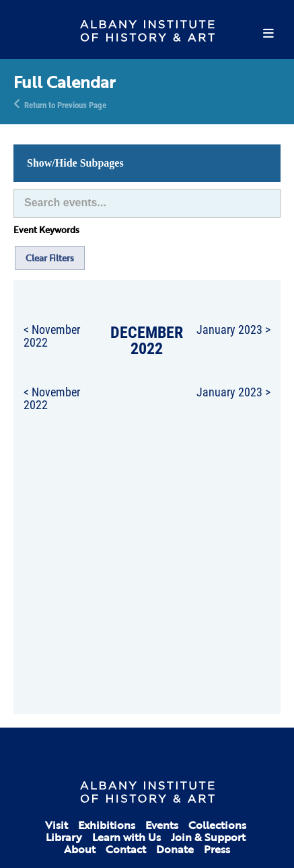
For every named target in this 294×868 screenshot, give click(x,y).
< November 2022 (52, 336)
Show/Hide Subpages (75, 163)
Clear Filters (50, 258)
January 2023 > (233, 329)
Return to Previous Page (65, 104)
